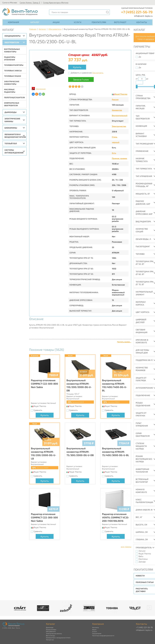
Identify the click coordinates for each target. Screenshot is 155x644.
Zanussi (142, 551)
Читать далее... (124, 342)
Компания (13, 22)
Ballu (141, 556)
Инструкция (41, 89)
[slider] (137, 87)
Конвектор (117, 110)
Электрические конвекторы (12, 83)
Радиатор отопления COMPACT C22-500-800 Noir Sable (44, 384)
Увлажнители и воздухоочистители (15, 136)
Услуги (78, 22)
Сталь (115, 137)
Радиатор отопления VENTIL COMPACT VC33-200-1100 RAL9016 (116, 517)
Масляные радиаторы (10, 91)
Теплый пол (11, 143)
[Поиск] (107, 12)
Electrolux (143, 559)
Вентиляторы (50, 636)
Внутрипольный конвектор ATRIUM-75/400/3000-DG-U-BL (116, 452)
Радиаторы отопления (10, 58)
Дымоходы (10, 112)
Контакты (142, 22)
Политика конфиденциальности (103, 636)
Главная (33, 29)
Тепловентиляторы (14, 65)
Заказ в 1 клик (81, 79)
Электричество (119, 126)
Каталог (35, 22)
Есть (114, 153)
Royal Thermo (121, 94)
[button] (149, 608)
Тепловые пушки (13, 76)
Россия (115, 99)
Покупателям (99, 22)
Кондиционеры (13, 36)
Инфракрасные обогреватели (12, 104)
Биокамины (11, 128)
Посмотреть (98, 73)
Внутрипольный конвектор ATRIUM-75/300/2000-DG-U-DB (80, 452)
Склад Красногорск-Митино (56, 2)
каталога (150, 39)
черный (116, 142)
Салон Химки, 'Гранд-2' (30, 2)
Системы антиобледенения (14, 151)
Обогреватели (12, 42)
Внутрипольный (120, 115)
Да (140, 57)
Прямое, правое (119, 158)
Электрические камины (12, 120)
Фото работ (120, 22)
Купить (77, 67)
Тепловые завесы (13, 71)
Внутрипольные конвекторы (12, 50)
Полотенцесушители (15, 97)
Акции (56, 22)
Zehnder (142, 562)
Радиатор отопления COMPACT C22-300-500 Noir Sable (44, 517)
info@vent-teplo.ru (143, 16)
